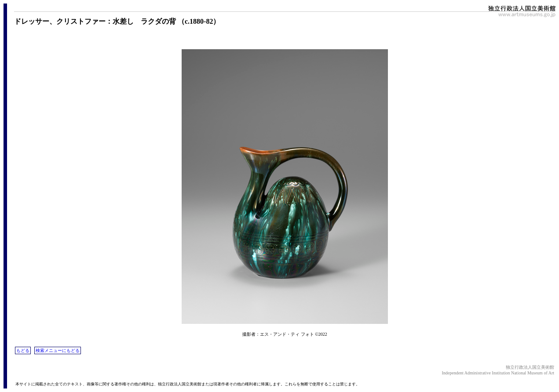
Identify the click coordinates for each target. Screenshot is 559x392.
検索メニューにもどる (58, 350)
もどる (23, 350)
